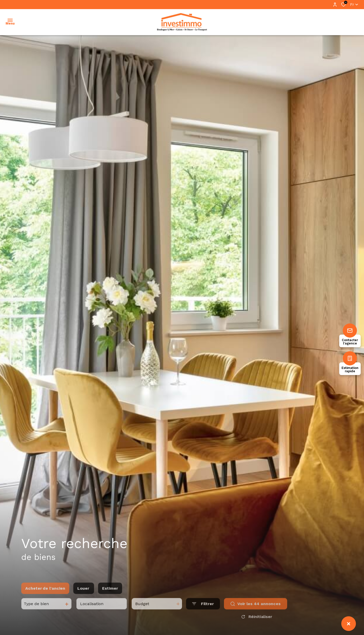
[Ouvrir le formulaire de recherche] (203, 613)
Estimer (110, 597)
